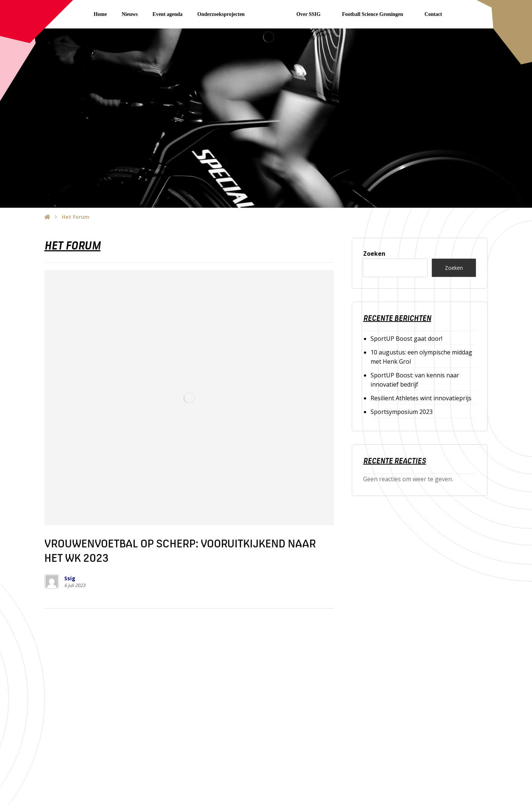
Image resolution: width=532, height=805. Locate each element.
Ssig (70, 578)
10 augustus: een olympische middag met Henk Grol (421, 357)
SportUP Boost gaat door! (406, 339)
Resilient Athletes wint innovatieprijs (421, 398)
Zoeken (374, 254)
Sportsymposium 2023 (402, 412)
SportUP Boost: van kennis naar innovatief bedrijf (415, 380)
